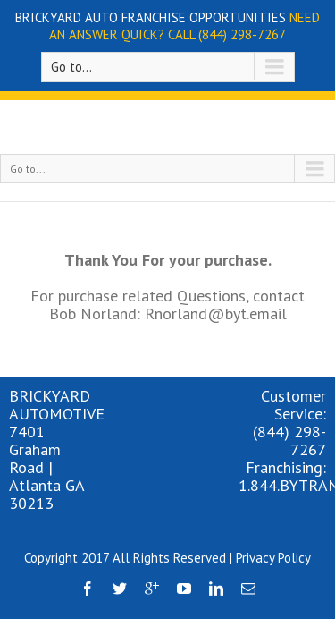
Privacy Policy (273, 523)
